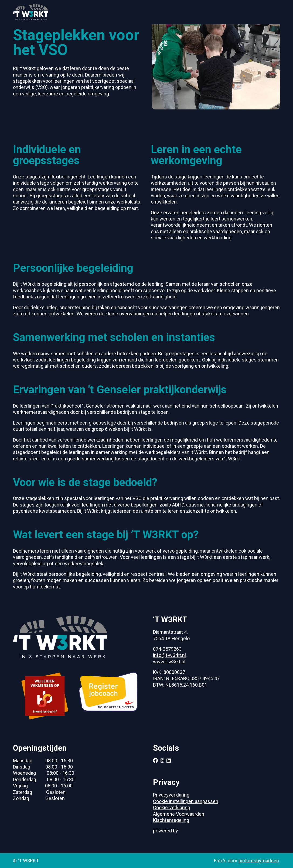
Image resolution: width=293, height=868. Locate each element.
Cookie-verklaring (172, 807)
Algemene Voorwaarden (179, 814)
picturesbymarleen (259, 861)
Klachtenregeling (171, 820)
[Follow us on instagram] (162, 761)
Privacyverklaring (171, 795)
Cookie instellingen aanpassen (186, 801)
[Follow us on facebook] (155, 761)
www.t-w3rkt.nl (169, 662)
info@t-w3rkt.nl (169, 655)
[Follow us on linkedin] (169, 761)
